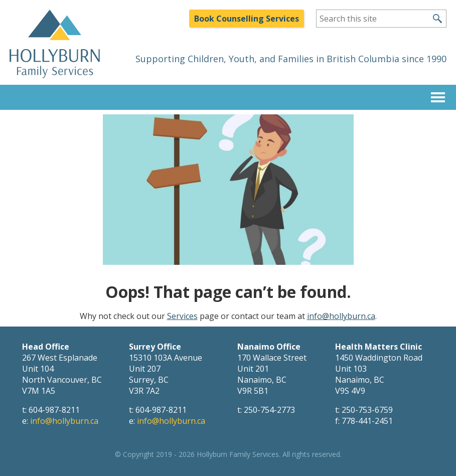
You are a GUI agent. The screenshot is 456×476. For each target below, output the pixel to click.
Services (182, 316)
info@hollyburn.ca (341, 316)
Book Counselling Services (247, 19)
